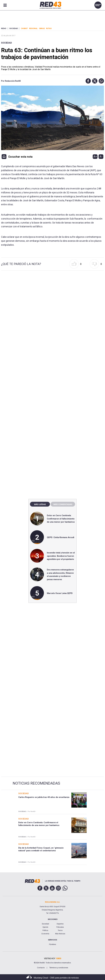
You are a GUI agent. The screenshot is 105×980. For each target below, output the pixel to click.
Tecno (60, 930)
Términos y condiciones (59, 968)
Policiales (60, 927)
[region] (52, 438)
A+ (95, 157)
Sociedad (6, 43)
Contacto (41, 968)
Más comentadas (63, 504)
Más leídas (40, 504)
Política (45, 930)
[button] (87, 81)
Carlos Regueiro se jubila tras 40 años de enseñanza (44, 797)
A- (101, 157)
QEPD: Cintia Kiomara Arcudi (61, 537)
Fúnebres (53, 944)
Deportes (60, 924)
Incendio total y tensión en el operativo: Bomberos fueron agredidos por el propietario (61, 556)
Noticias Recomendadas (36, 783)
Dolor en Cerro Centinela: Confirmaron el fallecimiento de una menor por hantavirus (61, 519)
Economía (45, 934)
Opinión (45, 927)
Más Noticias (60, 934)
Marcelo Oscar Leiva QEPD (60, 593)
